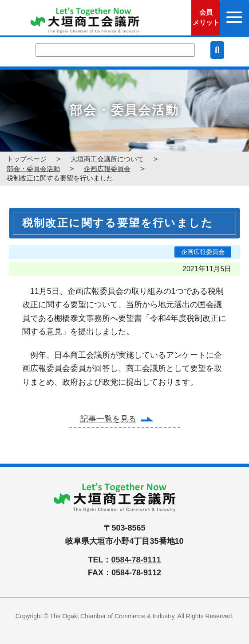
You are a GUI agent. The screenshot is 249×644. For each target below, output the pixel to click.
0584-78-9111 (136, 560)
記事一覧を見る (108, 419)
